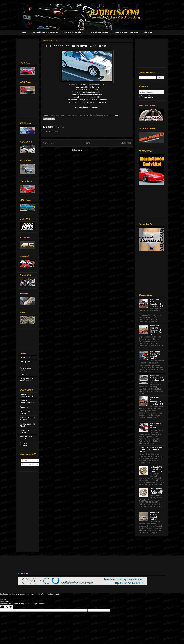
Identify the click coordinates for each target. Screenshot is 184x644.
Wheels (109, 115)
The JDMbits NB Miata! (98, 32)
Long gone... (61, 115)
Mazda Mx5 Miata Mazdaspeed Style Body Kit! (156, 401)
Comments (27, 464)
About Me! (148, 32)
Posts (25, 460)
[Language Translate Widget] (152, 92)
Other (81, 115)
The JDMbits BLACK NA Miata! (45, 32)
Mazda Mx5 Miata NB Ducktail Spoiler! (154, 516)
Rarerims (24, 407)
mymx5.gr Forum (25, 431)
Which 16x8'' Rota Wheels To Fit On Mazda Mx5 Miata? (151, 450)
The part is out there (97, 115)
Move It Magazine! (25, 444)
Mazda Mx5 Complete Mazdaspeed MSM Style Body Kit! (157, 330)
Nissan (75, 115)
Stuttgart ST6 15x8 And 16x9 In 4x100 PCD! (156, 469)
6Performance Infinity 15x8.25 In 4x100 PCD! (156, 491)
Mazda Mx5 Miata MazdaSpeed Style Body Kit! (156, 303)
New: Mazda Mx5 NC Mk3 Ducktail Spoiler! (155, 355)
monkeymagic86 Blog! (27, 425)
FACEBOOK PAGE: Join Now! (126, 32)
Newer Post (49, 143)
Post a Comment (53, 131)
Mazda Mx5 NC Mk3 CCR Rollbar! (156, 426)
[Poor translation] (9, 607)
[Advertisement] (28, 48)
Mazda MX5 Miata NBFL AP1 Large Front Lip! (157, 378)
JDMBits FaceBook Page (27, 402)
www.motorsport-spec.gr (27, 419)
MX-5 (69, 115)
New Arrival (25, 368)
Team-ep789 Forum (26, 412)
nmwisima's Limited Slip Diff (27, 395)
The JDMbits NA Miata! (73, 32)
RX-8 (86, 115)
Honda (53, 115)
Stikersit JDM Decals (26, 438)
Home (23, 32)
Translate (146, 97)
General (24, 357)
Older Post (126, 143)
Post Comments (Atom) (92, 150)
